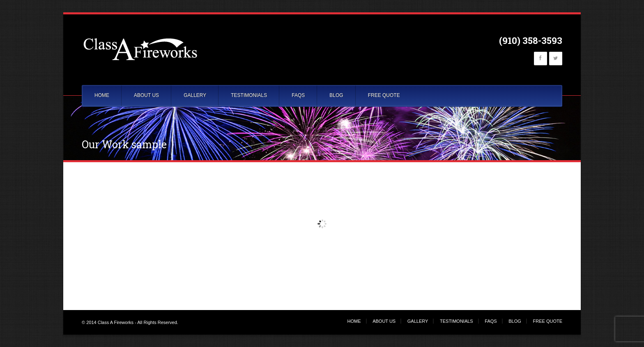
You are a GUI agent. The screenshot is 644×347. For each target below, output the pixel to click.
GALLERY (195, 95)
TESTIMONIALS (249, 95)
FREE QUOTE (384, 95)
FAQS (298, 95)
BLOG (336, 95)
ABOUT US (146, 95)
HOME (102, 95)
